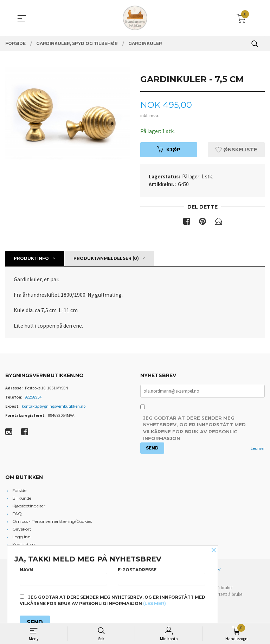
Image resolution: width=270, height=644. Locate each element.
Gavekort (22, 529)
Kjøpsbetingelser (29, 506)
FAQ (17, 514)
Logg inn (21, 537)
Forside (19, 490)
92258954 (33, 397)
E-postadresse (162, 576)
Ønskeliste (236, 150)
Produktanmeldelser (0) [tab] (106, 259)
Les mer (258, 449)
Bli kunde (22, 498)
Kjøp (169, 150)
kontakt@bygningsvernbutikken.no (54, 406)
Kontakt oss (24, 544)
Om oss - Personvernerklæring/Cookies (52, 521)
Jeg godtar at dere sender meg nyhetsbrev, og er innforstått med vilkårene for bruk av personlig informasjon (194, 429)
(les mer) (155, 603)
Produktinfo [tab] (31, 259)
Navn (63, 576)
